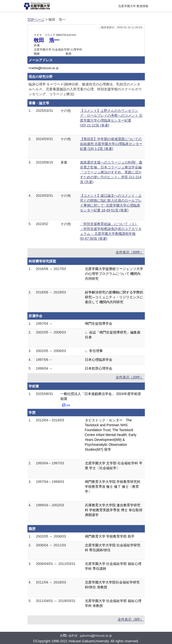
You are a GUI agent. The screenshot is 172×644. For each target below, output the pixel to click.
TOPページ (36, 20)
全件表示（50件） (130, 252)
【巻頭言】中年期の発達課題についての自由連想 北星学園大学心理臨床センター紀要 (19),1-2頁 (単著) (111, 144)
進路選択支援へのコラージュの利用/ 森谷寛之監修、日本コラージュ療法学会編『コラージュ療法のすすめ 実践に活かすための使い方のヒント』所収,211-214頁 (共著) (111, 172)
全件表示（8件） (131, 619)
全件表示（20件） (130, 377)
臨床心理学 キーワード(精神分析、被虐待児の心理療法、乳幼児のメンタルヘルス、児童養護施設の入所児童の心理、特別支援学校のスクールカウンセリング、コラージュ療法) (85, 89)
